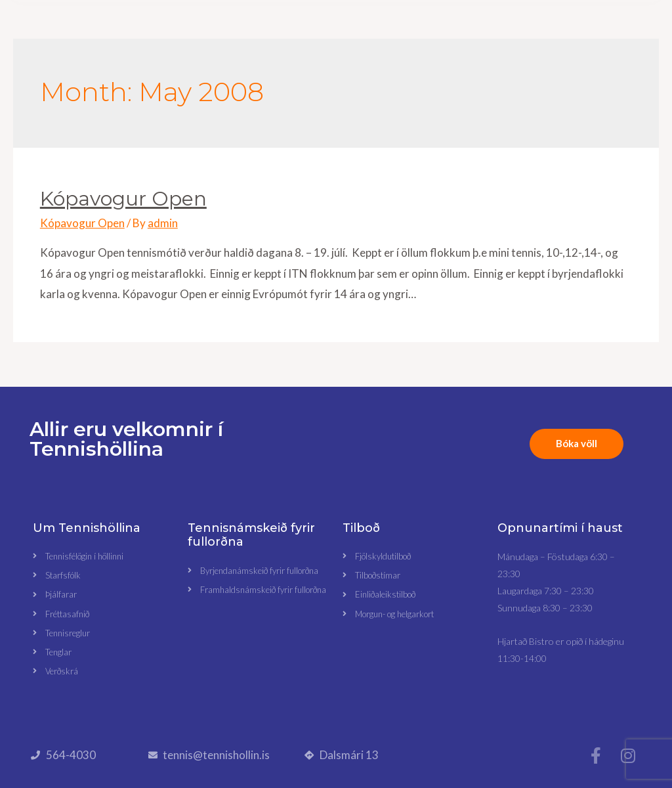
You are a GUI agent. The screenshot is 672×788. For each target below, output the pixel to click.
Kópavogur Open (123, 199)
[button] (321, 42)
